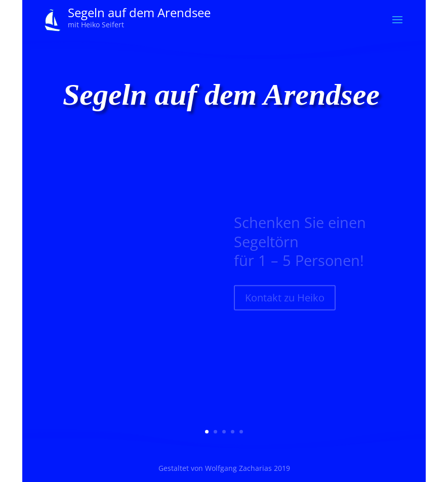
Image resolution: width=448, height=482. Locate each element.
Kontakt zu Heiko (285, 302)
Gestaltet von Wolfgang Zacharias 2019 (224, 468)
